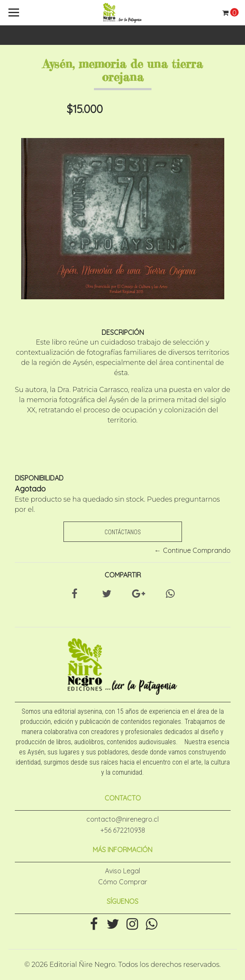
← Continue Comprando (193, 550)
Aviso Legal (122, 871)
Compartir (123, 575)
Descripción (123, 332)
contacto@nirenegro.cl (122, 819)
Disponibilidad (39, 478)
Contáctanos (123, 532)
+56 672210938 (123, 830)
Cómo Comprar (123, 882)
